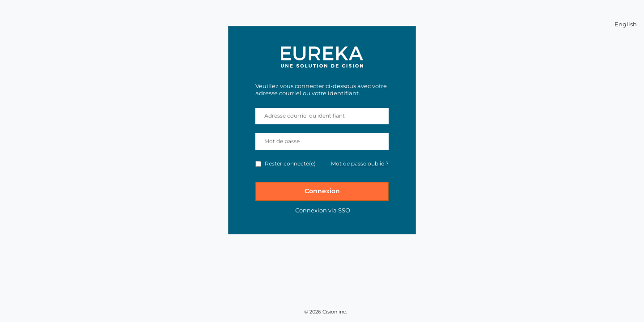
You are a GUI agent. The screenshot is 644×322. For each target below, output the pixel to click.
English (626, 24)
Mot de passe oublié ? (360, 163)
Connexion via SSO (323, 210)
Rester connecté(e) (290, 163)
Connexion (322, 191)
